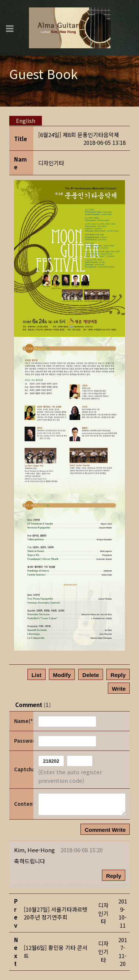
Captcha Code (23, 769)
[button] (34, 850)
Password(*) (23, 741)
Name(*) (23, 721)
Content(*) (23, 804)
